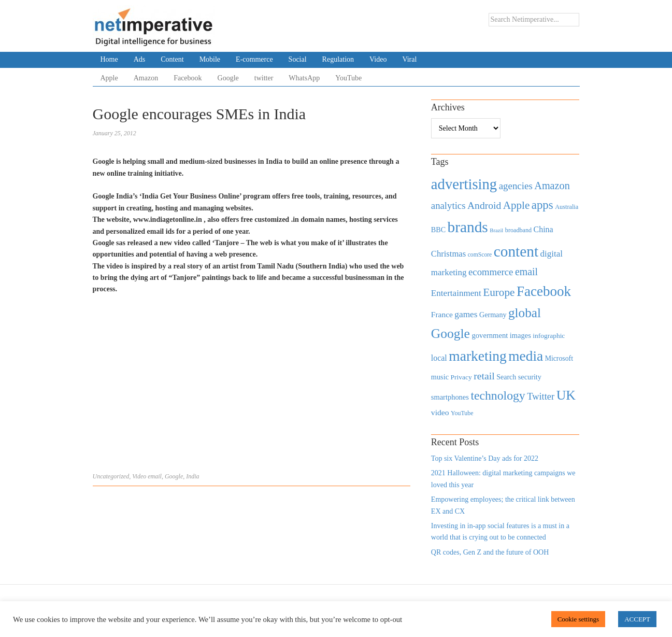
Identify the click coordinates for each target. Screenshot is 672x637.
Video (378, 59)
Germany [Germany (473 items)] (493, 315)
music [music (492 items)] (440, 377)
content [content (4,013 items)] (516, 251)
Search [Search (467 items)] (506, 377)
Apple (109, 78)
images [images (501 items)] (520, 335)
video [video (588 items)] (440, 412)
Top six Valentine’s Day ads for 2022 (485, 458)
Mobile (210, 59)
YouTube (348, 78)
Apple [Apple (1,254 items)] (516, 205)
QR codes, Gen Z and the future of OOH (490, 552)
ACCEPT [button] (637, 619)
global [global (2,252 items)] (525, 313)
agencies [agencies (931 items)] (516, 186)
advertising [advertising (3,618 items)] (464, 184)
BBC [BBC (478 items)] (438, 230)
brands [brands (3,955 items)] (468, 227)
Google (228, 78)
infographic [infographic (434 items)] (549, 336)
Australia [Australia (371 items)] (567, 207)
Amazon (146, 78)
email (155, 476)
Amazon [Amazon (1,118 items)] (552, 186)
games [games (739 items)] (466, 314)
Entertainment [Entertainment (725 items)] (456, 293)
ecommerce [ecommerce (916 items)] (491, 272)
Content (172, 59)
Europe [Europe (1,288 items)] (499, 292)
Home (109, 59)
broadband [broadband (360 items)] (518, 230)
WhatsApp (304, 78)
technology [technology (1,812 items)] (498, 395)
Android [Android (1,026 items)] (484, 206)
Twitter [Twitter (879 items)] (541, 397)
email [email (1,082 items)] (526, 272)
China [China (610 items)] (544, 229)
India (192, 476)
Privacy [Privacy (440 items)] (461, 377)
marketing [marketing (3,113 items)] (478, 356)
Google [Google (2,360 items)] (451, 334)
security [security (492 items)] (530, 377)
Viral (409, 59)
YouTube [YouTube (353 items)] (462, 413)
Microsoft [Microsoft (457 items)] (559, 358)
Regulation (338, 59)
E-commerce (254, 59)
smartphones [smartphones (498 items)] (450, 397)
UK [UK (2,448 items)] (566, 395)
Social (298, 59)
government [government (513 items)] (490, 335)
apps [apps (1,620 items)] (542, 205)
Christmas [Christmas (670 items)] (448, 254)
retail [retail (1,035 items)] (484, 376)
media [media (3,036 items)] (526, 356)
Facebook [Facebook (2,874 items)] (544, 291)
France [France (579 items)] (442, 314)
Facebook (188, 78)
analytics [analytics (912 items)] (448, 206)
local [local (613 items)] (439, 358)
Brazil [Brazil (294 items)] (496, 230)
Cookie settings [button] (578, 619)
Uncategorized (111, 476)
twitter (264, 78)
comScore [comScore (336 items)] (480, 255)
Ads (140, 59)
